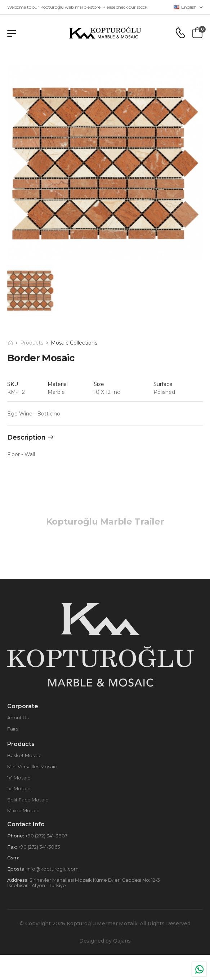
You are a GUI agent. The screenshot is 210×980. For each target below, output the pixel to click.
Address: (18, 880)
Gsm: (13, 858)
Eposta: (16, 869)
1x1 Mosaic (19, 778)
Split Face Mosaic (28, 800)
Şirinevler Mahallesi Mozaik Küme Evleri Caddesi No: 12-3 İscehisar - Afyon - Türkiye (84, 883)
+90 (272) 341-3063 (39, 847)
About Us (18, 718)
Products (32, 343)
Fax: (12, 847)
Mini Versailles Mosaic (32, 767)
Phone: (16, 836)
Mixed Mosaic (23, 810)
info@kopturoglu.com (52, 869)
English (185, 7)
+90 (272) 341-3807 (46, 836)
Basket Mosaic (24, 755)
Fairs (13, 729)
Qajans (122, 941)
